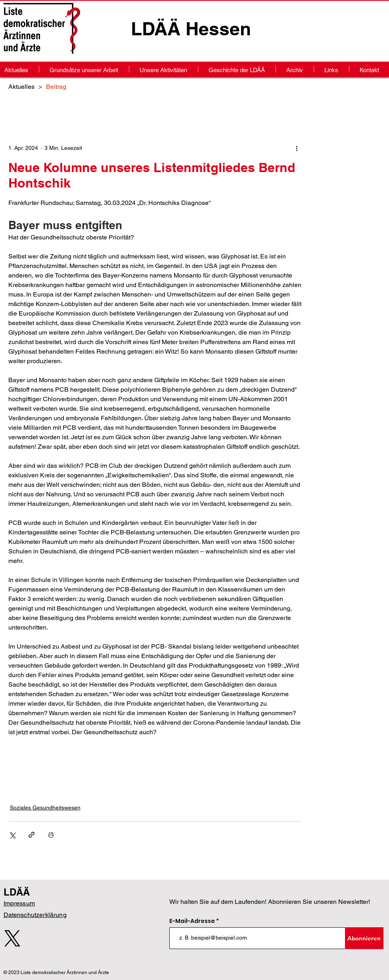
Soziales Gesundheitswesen (45, 808)
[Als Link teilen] (32, 835)
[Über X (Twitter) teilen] (12, 835)
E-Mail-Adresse (193, 921)
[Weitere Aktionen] (297, 148)
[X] (12, 938)
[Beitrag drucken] (51, 835)
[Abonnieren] (364, 938)
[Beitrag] (56, 86)
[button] (295, 69)
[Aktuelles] (21, 86)
